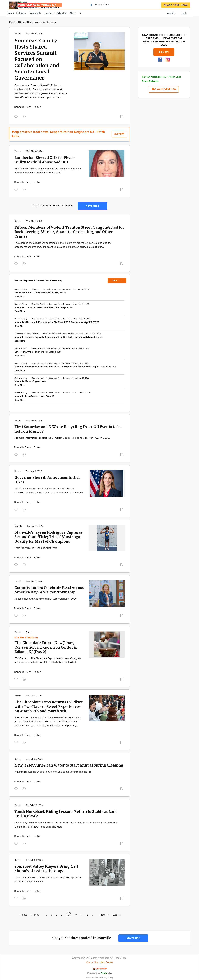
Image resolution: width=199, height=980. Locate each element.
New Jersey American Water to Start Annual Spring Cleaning (69, 765)
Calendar (21, 13)
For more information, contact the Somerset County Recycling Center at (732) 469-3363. (63, 438)
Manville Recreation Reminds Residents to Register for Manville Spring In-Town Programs (66, 367)
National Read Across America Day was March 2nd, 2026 (46, 599)
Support (119, 134)
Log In (184, 13)
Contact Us (92, 962)
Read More (20, 297)
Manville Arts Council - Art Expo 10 (34, 396)
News (11, 13)
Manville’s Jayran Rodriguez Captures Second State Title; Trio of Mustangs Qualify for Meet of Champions (49, 537)
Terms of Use (93, 978)
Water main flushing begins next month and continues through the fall (53, 772)
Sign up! (164, 52)
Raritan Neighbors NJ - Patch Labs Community (38, 281)
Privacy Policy (107, 978)
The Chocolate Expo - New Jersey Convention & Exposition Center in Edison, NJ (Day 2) (46, 647)
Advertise (62, 13)
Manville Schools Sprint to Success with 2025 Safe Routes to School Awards (59, 337)
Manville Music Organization (31, 381)
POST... (117, 281)
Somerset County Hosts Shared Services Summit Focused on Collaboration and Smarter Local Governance (37, 59)
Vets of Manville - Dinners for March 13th (38, 352)
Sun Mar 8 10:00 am (26, 638)
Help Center (106, 962)
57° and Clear (99, 5)
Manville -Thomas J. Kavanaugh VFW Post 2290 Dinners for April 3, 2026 (57, 322)
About (73, 13)
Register (171, 13)
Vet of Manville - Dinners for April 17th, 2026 (40, 293)
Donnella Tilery (23, 107)
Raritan (18, 34)
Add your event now (164, 89)
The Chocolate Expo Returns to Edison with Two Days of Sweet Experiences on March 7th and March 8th (49, 707)
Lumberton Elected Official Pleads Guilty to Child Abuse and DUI (45, 160)
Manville (35, 289)
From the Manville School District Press (36, 548)
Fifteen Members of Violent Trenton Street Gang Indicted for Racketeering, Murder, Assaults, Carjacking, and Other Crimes (69, 232)
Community (35, 13)
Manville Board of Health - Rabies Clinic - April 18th (44, 308)
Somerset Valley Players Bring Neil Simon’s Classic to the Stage (46, 869)
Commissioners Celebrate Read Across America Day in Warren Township (49, 590)
